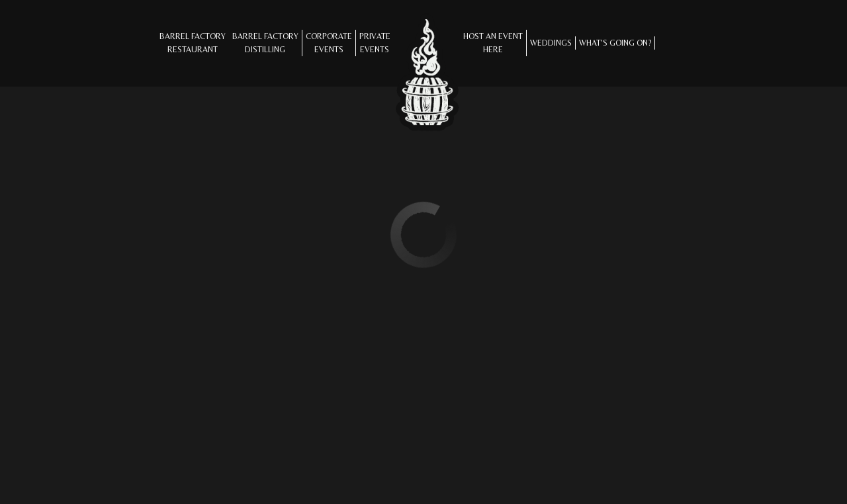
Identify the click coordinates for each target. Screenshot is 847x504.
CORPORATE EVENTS (329, 43)
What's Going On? (615, 43)
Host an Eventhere (493, 43)
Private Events (375, 43)
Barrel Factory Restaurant (193, 43)
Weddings (551, 43)
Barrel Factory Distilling (265, 43)
